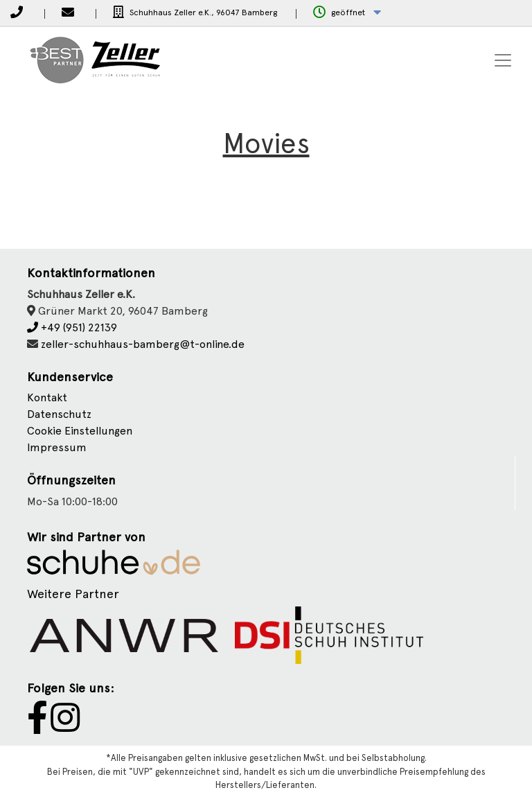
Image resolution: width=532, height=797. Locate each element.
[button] (347, 13)
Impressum (57, 447)
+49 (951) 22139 (72, 327)
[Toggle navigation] (503, 60)
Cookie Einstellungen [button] (80, 431)
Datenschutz (59, 414)
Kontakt (47, 397)
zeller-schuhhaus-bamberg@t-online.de (143, 344)
